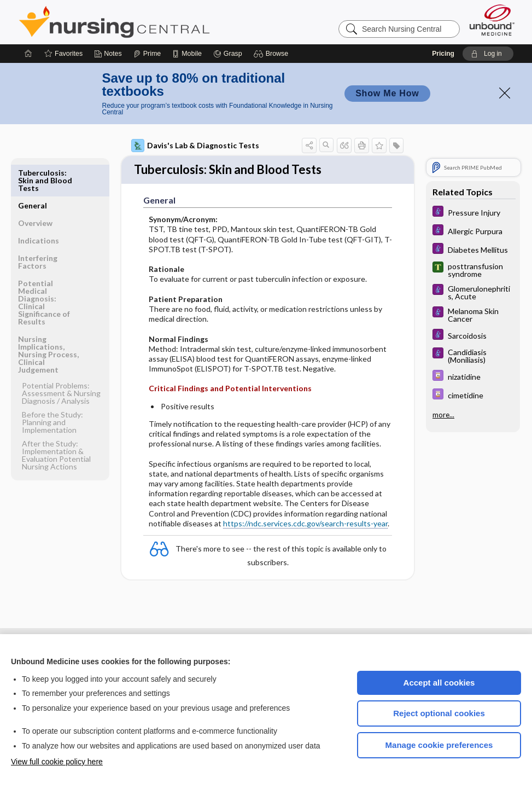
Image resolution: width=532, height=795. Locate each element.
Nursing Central (155, 22)
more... (443, 415)
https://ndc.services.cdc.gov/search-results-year (305, 524)
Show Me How (387, 93)
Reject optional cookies (439, 713)
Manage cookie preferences (439, 745)
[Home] (28, 54)
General (33, 173)
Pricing (443, 54)
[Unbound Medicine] (492, 20)
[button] (273, 54)
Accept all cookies (439, 683)
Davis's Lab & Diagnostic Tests (195, 146)
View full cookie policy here (57, 762)
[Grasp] (228, 54)
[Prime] (147, 54)
